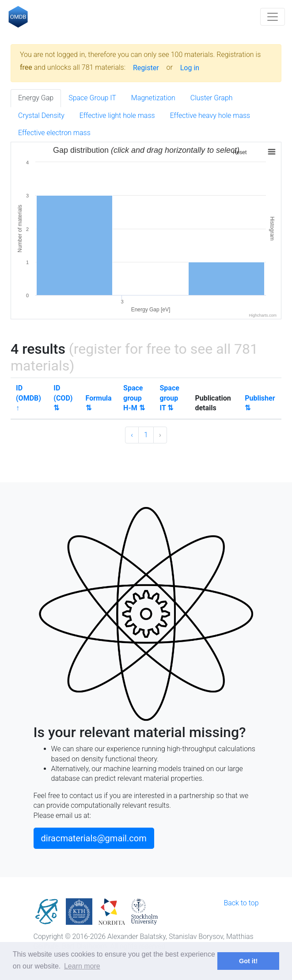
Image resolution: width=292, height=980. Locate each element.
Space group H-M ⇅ (134, 398)
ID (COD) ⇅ (63, 398)
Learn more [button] (82, 966)
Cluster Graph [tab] (212, 98)
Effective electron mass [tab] (54, 133)
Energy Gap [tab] (36, 98)
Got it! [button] (248, 961)
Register (146, 68)
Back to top (241, 903)
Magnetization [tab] (153, 98)
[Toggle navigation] (273, 17)
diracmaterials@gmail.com (94, 838)
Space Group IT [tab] (92, 98)
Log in (190, 68)
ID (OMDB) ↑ (28, 398)
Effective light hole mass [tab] (117, 115)
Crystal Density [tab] (41, 115)
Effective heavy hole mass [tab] (210, 115)
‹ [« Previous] (132, 435)
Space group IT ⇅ (169, 398)
